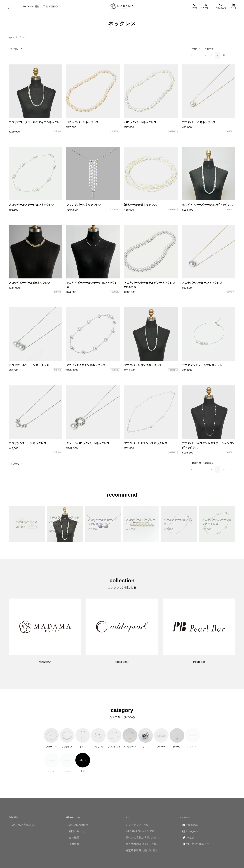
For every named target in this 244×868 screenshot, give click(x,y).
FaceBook (192, 827)
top (10, 39)
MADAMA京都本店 (23, 827)
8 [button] (224, 57)
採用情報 (74, 846)
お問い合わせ (77, 833)
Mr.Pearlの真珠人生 (198, 846)
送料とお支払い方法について (143, 840)
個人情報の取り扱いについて (143, 846)
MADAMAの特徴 (31, 7)
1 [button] (198, 57)
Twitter (190, 840)
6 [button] (212, 57)
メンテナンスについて (139, 827)
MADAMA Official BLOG (140, 833)
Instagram (192, 833)
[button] (192, 57)
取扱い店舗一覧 (51, 7)
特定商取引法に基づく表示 (142, 852)
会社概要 (74, 840)
